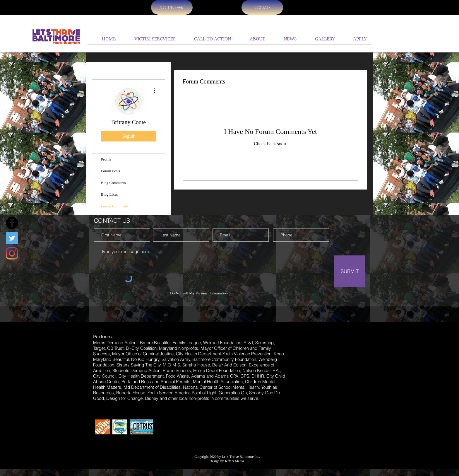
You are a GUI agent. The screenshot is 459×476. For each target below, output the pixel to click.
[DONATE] (262, 7)
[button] (252, 39)
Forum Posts (111, 171)
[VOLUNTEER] (172, 7)
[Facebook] (12, 223)
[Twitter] (12, 238)
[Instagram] (12, 253)
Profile (106, 159)
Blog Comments (113, 183)
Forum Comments (115, 206)
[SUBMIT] (350, 271)
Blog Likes (109, 194)
